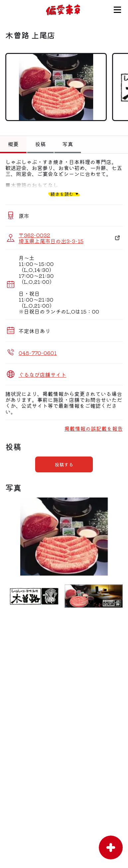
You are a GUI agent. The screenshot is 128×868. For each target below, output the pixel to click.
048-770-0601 (38, 353)
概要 (13, 144)
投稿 (40, 144)
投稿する (64, 464)
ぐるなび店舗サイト (42, 374)
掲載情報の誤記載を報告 (94, 428)
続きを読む (62, 194)
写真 (68, 144)
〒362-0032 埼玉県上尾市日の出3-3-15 (51, 238)
